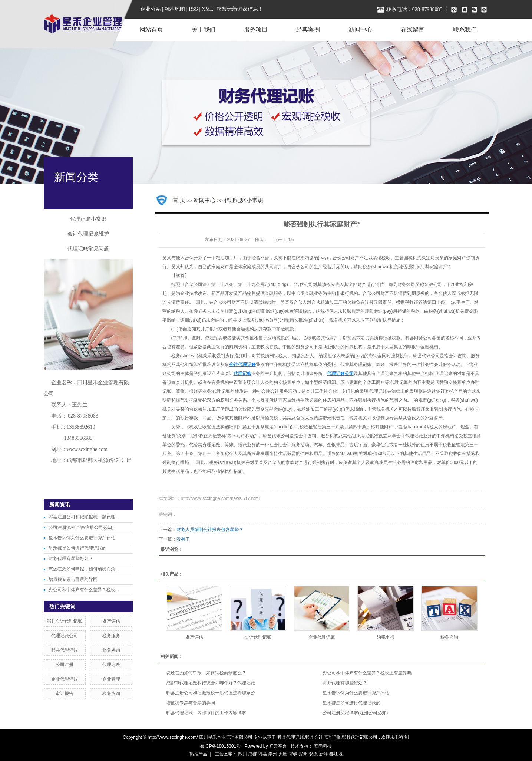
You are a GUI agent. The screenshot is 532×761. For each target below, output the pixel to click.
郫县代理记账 (65, 650)
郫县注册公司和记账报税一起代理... (84, 517)
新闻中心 (360, 29)
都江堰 (336, 754)
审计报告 (65, 694)
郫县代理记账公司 (360, 737)
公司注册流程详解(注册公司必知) (81, 527)
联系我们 (465, 29)
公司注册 (65, 665)
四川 (242, 754)
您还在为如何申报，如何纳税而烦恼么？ (206, 673)
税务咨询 (111, 694)
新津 (324, 754)
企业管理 (111, 679)
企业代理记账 (65, 679)
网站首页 (151, 29)
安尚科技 (323, 746)
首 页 (179, 200)
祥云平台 (278, 746)
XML (207, 9)
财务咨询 (111, 650)
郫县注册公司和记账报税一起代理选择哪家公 (211, 693)
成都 (252, 754)
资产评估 (111, 621)
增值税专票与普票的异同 (73, 579)
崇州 (273, 754)
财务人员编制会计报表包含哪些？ (210, 530)
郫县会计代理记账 (65, 621)
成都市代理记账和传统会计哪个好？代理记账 (211, 683)
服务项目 (256, 29)
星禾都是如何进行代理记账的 (77, 548)
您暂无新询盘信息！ (240, 9)
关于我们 (204, 29)
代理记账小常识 (88, 219)
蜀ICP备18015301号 (220, 746)
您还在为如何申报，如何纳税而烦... (84, 569)
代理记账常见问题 (88, 249)
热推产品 (198, 754)
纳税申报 (386, 637)
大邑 (283, 754)
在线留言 (413, 29)
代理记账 (111, 665)
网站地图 (175, 9)
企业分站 (151, 9)
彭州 (303, 754)
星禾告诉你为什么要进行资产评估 (82, 538)
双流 (313, 754)
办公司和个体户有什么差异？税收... (84, 590)
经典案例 (308, 29)
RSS (193, 9)
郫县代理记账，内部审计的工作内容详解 (206, 713)
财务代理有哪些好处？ (71, 559)
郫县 (263, 754)
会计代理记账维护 (88, 234)
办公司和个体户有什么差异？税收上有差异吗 (367, 673)
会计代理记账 (258, 637)
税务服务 (111, 636)
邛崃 (293, 754)
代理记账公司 (65, 636)
